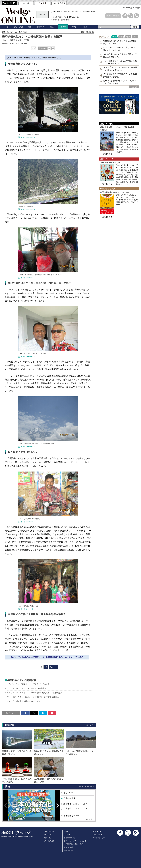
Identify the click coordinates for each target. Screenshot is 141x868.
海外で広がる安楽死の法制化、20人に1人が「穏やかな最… (120, 82)
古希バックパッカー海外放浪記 (15, 32)
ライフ (63, 27)
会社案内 (67, 831)
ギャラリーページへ (28, 137)
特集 (74, 27)
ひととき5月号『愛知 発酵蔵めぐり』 (66, 17)
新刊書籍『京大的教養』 (62, 20)
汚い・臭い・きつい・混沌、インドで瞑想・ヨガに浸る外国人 (33, 697)
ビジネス (41, 27)
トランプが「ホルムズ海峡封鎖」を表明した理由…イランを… (120, 69)
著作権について (69, 838)
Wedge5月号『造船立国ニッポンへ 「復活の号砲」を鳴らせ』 (74, 13)
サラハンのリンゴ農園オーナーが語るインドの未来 (28, 684)
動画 (85, 27)
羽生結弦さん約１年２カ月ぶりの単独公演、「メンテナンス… (120, 42)
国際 (30, 27)
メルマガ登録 (114, 16)
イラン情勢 (68, 793)
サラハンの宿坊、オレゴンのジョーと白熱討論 (26, 688)
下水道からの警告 (71, 816)
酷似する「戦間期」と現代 (75, 804)
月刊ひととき (97, 835)
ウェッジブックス (99, 838)
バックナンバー (11, 713)
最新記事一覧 (49, 831)
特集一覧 (47, 838)
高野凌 (15, 43)
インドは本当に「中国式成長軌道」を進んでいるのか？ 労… (120, 62)
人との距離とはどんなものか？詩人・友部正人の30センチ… (120, 55)
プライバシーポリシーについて (75, 841)
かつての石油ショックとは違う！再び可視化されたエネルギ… (120, 49)
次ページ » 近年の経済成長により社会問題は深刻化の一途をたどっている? (47, 657)
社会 (52, 27)
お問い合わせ (69, 851)
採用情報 (67, 835)
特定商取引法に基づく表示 (73, 844)
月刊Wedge (97, 831)
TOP (7, 27)
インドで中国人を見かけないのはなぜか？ (24, 701)
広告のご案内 (69, 847)
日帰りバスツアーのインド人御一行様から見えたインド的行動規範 (35, 693)
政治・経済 (18, 27)
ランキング (48, 835)
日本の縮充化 (17, 819)
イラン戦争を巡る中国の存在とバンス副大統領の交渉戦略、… (120, 75)
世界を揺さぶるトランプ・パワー (77, 810)
